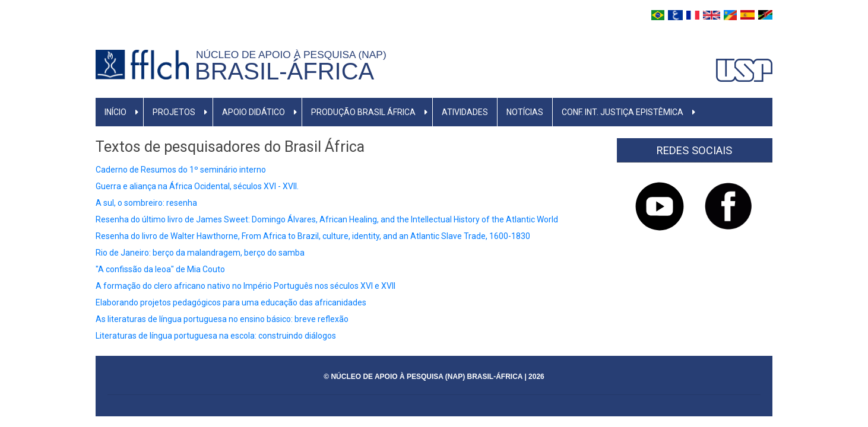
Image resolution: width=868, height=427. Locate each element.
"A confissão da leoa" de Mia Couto (160, 269)
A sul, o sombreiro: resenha (146, 203)
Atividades (465, 112)
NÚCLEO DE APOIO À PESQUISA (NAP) (294, 55)
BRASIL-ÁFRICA (284, 71)
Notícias (525, 112)
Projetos (174, 112)
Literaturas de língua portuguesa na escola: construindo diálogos (216, 336)
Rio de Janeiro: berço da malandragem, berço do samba (200, 253)
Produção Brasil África (363, 112)
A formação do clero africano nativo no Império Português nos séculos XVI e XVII (245, 286)
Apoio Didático (254, 112)
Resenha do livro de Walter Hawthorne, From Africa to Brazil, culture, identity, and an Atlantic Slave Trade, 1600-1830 (313, 236)
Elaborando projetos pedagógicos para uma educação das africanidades (231, 302)
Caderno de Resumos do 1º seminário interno (181, 170)
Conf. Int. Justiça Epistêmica (623, 112)
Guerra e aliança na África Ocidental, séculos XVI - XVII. (197, 186)
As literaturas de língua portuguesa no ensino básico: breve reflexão (222, 319)
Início (115, 112)
